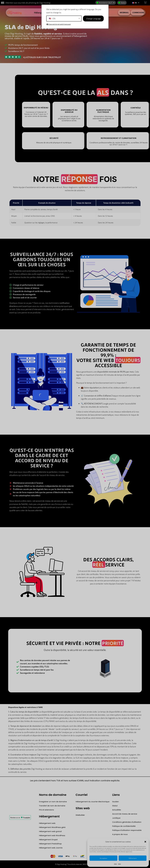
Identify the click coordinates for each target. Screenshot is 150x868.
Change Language (93, 18)
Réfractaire (133, 858)
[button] (145, 842)
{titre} (115, 864)
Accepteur (103, 858)
